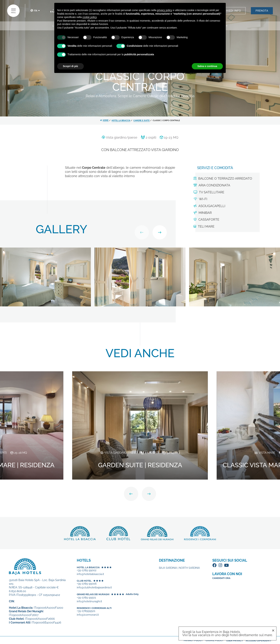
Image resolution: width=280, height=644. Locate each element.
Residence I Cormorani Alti (94, 608)
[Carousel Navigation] (151, 232)
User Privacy (235, 641)
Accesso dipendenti (258, 641)
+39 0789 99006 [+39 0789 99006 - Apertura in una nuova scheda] (87, 584)
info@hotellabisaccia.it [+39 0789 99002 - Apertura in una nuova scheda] (90, 574)
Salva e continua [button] (207, 66)
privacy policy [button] (165, 10)
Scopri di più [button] (70, 66)
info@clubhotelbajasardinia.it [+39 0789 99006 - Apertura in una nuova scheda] (94, 588)
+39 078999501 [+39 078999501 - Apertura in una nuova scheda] (86, 611)
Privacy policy (193, 640)
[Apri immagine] (45, 277)
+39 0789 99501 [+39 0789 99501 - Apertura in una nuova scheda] (86, 598)
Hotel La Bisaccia (88, 567)
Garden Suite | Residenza (140, 465)
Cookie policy (215, 640)
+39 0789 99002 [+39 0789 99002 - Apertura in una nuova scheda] (87, 570)
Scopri (80, 533)
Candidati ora (221, 578)
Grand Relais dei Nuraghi (93, 594)
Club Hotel (84, 581)
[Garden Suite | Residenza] (140, 425)
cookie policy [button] (90, 17)
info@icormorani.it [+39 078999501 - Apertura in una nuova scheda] (88, 615)
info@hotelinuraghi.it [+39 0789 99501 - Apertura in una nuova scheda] (89, 601)
